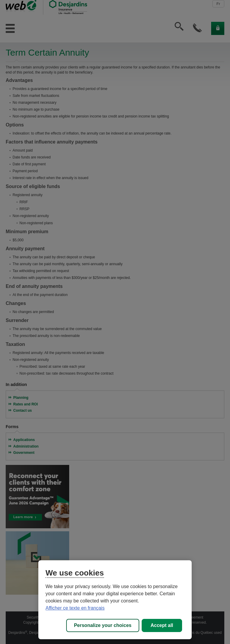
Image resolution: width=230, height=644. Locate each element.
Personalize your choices (103, 625)
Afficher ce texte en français (75, 608)
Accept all (162, 625)
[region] (115, 600)
